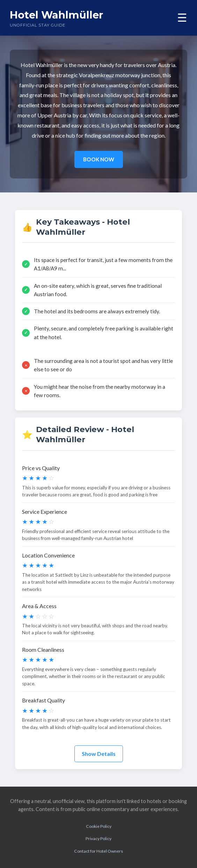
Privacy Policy (98, 838)
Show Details (99, 754)
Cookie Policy (99, 826)
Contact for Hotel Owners (98, 851)
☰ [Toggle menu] (182, 18)
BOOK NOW (99, 159)
